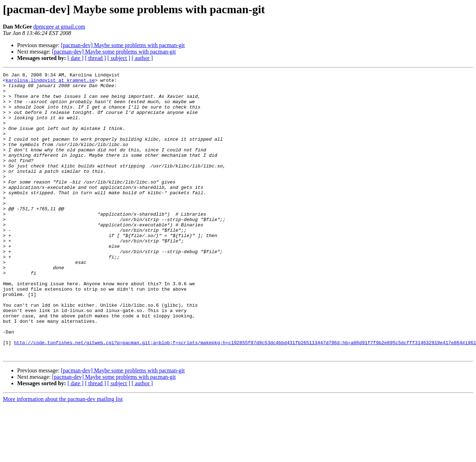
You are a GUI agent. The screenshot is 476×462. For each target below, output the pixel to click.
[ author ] (142, 58)
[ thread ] (95, 58)
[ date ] (75, 58)
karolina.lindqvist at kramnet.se (50, 82)
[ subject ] (119, 58)
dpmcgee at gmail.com (59, 27)
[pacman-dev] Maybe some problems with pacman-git (123, 45)
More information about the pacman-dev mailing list (63, 456)
